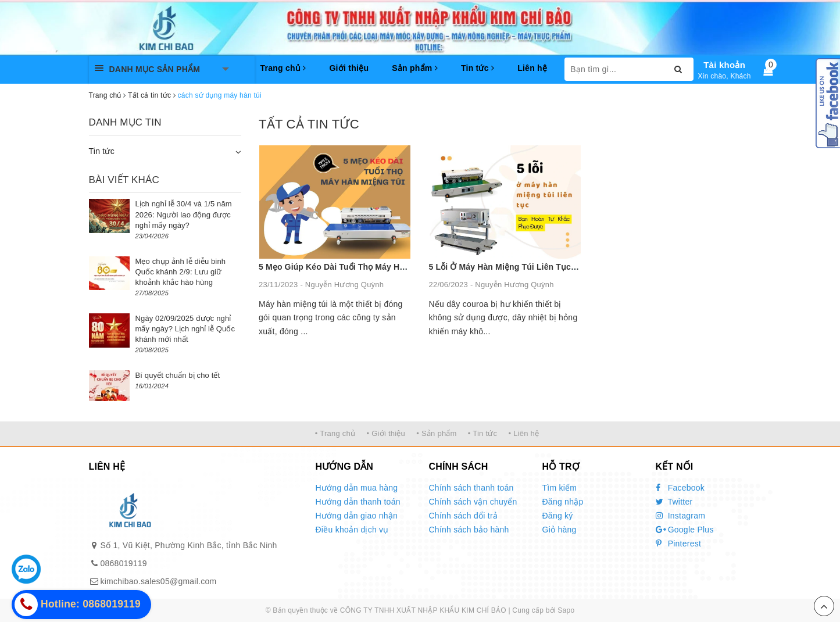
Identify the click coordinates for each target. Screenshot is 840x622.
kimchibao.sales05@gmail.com (159, 581)
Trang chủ (283, 68)
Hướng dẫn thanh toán (358, 502)
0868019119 (124, 563)
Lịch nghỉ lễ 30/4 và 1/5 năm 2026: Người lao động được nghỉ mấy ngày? (184, 214)
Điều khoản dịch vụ (352, 530)
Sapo (566, 610)
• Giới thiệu (386, 433)
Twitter (674, 502)
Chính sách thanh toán (471, 488)
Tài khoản (724, 65)
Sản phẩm (415, 68)
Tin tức (478, 68)
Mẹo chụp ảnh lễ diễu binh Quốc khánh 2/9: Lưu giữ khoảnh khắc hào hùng (181, 272)
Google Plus (685, 530)
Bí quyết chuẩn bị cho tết (178, 375)
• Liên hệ (523, 433)
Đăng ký (558, 516)
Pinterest (679, 544)
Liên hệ (532, 68)
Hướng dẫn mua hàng (357, 488)
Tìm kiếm (560, 488)
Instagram (681, 516)
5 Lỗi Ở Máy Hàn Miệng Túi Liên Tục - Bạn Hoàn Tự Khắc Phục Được (565, 267)
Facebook (680, 488)
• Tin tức (482, 433)
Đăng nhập (563, 502)
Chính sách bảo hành (469, 530)
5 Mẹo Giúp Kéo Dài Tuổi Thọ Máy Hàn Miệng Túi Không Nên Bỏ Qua (394, 267)
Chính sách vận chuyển (473, 502)
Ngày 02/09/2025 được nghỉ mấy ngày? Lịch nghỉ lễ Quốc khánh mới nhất (185, 329)
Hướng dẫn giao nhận (357, 516)
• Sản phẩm (436, 433)
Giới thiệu (349, 68)
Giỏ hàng (560, 530)
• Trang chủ (335, 433)
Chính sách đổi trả (464, 516)
